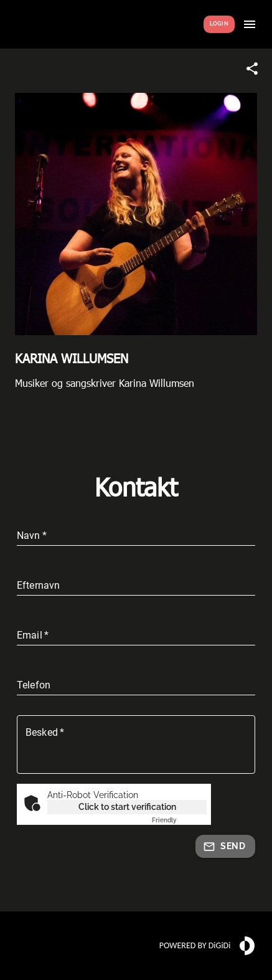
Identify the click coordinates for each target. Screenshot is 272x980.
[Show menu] (250, 24)
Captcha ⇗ (179, 820)
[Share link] (252, 69)
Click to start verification (127, 807)
